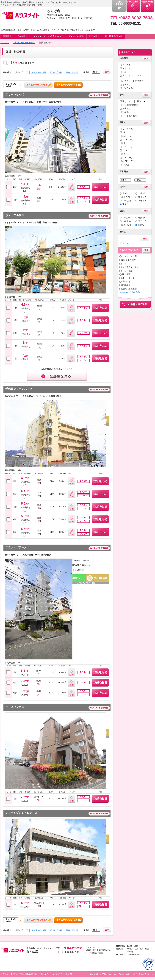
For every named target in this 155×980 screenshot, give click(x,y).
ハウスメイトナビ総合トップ (47, 36)
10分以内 (127, 221)
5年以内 (126, 197)
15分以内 (142, 221)
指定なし (127, 204)
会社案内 (44, 974)
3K (124, 154)
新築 (125, 193)
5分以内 (142, 218)
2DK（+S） (128, 147)
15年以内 (127, 201)
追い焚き (126, 281)
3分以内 (126, 218)
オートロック (128, 278)
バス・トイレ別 (129, 256)
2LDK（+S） (128, 150)
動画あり (127, 85)
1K (124, 132)
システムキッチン (130, 267)
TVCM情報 (94, 36)
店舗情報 (7, 36)
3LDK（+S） (128, 161)
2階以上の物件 (129, 260)
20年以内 (142, 201)
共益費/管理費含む (131, 105)
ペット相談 (127, 271)
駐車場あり (127, 285)
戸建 (125, 72)
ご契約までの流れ (75, 36)
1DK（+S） (128, 136)
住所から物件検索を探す (24, 43)
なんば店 (5, 43)
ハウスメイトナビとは (62, 974)
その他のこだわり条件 (130, 292)
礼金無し (127, 112)
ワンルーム (128, 129)
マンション (128, 68)
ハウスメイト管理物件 (133, 81)
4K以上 (126, 165)
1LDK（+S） (128, 139)
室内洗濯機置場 (129, 289)
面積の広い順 (72, 72)
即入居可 (126, 274)
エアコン (126, 264)
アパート (127, 65)
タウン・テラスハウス (133, 75)
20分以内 (127, 225)
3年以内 (142, 193)
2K (124, 143)
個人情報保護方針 (113, 36)
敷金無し (127, 108)
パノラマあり (129, 88)
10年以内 (142, 197)
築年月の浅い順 (39, 72)
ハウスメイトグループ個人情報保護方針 (19, 974)
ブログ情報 (22, 36)
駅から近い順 (56, 72)
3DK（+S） (128, 158)
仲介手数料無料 (130, 116)
